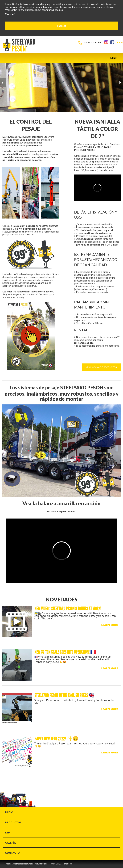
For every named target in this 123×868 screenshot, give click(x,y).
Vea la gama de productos (101, 367)
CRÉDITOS (68, 864)
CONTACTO (12, 853)
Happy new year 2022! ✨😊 (56, 739)
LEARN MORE (110, 625)
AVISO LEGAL (56, 864)
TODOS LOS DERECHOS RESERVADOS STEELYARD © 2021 (26, 864)
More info (11, 14)
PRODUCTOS (13, 822)
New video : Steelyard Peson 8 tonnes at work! (68, 609)
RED (8, 833)
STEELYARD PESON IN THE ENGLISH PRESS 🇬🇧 (64, 695)
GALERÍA (10, 843)
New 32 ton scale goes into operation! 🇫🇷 (65, 652)
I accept (62, 26)
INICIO (9, 812)
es (119, 42)
